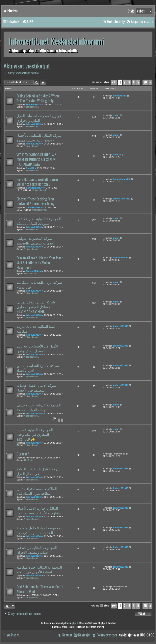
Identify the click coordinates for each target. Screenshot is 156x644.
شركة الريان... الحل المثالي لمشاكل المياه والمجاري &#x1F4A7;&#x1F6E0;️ (36, 307)
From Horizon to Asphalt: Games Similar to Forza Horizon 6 (38, 182)
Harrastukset (30, 273)
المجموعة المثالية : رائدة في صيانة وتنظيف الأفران (37, 550)
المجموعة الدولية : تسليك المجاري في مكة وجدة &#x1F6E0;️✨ (35, 434)
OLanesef (23, 454)
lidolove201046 (34, 124)
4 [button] (134, 82)
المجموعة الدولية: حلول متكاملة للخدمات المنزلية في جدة (39, 530)
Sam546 (30, 168)
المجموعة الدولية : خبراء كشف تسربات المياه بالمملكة (39, 221)
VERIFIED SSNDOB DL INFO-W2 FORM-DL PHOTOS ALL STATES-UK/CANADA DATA (37, 160)
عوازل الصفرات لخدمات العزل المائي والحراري (39, 118)
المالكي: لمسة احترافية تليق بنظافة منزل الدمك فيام (37, 491)
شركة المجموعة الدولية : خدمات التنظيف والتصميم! (35, 241)
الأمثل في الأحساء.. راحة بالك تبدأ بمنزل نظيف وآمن (37, 348)
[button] (114, 82)
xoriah (116, 115)
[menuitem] (28, 21)
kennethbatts (33, 104)
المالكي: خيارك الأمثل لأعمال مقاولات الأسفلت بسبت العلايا (38, 511)
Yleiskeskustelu (32, 107)
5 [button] (138, 82)
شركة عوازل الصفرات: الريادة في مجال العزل (38, 471)
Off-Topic (29, 460)
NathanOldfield (34, 271)
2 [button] (125, 82)
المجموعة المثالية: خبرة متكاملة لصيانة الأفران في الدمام (39, 570)
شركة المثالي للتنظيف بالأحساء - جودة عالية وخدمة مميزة (39, 138)
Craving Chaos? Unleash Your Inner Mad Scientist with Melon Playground (40, 263)
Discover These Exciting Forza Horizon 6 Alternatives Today (36, 201)
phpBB (75, 623)
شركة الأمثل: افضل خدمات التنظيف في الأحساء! (36, 388)
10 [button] (145, 82)
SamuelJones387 (35, 188)
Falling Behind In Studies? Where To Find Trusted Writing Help (38, 98)
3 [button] (129, 82)
